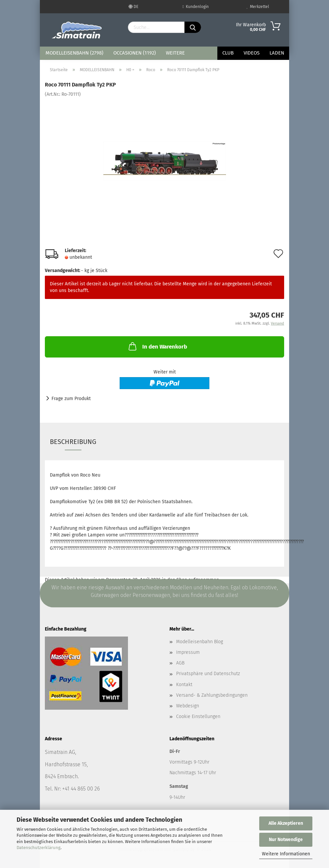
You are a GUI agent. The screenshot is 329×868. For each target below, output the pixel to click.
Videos (252, 53)
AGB (180, 663)
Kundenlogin (196, 7)
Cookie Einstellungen (198, 717)
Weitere (175, 53)
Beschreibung (73, 442)
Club (228, 53)
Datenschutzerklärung (39, 848)
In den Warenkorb (157, 346)
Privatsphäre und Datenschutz (208, 674)
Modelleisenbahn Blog (200, 642)
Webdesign (188, 706)
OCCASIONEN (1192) (135, 53)
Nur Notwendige (286, 840)
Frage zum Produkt (71, 399)
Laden (277, 53)
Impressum (188, 652)
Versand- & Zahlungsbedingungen (212, 695)
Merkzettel (258, 7)
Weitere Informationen (286, 854)
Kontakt (184, 685)
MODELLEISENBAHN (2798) (74, 53)
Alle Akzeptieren (286, 823)
